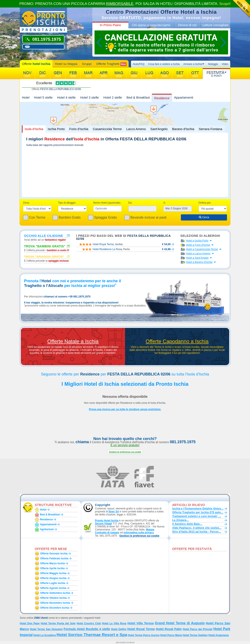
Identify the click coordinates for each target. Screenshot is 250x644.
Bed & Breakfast (138, 97)
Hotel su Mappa (66, 64)
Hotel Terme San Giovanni (46, 629)
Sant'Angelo (159, 129)
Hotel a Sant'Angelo (197, 258)
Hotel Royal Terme (141, 629)
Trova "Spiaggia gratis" (44, 257)
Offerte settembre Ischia (55, 593)
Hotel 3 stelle (89, 97)
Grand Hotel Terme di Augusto (180, 623)
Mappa (150, 530)
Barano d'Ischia (183, 129)
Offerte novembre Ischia (55, 603)
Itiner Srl (114, 512)
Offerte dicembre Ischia (55, 608)
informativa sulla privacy (139, 533)
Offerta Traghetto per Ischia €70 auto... (198, 512)
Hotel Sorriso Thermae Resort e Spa (92, 635)
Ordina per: (205, 203)
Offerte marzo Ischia (53, 563)
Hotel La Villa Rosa (114, 623)
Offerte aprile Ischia (52, 568)
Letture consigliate (216, 25)
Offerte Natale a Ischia (73, 341)
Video (225, 64)
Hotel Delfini (119, 629)
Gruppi (87, 64)
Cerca (204, 217)
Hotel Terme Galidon (195, 635)
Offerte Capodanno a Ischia (177, 341)
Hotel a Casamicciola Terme (202, 249)
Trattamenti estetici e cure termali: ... (197, 516)
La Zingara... (181, 520)
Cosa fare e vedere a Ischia (164, 64)
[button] (125, 452)
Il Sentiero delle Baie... (187, 524)
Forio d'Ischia (79, 129)
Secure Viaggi (103, 524)
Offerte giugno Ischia (53, 578)
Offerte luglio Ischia (53, 583)
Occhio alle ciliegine (44, 236)
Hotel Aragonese (219, 635)
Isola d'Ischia (34, 129)
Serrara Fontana (210, 129)
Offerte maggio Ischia (53, 573)
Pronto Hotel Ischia (107, 521)
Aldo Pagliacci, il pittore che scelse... (197, 528)
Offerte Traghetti (111, 64)
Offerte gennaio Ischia (54, 554)
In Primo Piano (110, 25)
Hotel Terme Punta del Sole (58, 623)
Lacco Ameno (136, 129)
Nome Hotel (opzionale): (107, 203)
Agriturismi (47, 529)
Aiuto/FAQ (139, 64)
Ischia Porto (56, 129)
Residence (162, 98)
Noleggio (213, 64)
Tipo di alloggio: (67, 203)
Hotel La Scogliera (45, 635)
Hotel (26, 97)
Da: (130, 203)
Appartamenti (184, 97)
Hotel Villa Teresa (140, 623)
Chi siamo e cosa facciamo (151, 25)
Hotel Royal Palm (169, 629)
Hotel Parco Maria (171, 635)
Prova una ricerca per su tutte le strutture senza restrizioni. (125, 409)
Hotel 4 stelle (66, 97)
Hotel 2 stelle (113, 97)
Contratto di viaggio (107, 533)
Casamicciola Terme (107, 129)
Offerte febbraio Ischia (54, 558)
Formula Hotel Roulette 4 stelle (87, 629)
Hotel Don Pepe (30, 623)
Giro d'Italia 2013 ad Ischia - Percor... (197, 532)
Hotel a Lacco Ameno (198, 254)
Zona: (26, 203)
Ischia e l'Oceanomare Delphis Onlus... (198, 509)
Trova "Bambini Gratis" (45, 246)
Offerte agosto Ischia (53, 588)
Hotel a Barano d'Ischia (199, 262)
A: (164, 203)
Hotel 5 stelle (43, 97)
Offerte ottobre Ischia (53, 598)
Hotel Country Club (89, 623)
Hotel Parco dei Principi (197, 629)
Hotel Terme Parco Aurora (144, 635)
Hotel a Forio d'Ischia (198, 245)
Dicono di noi (187, 25)
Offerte (36, 64)
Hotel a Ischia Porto (197, 241)
